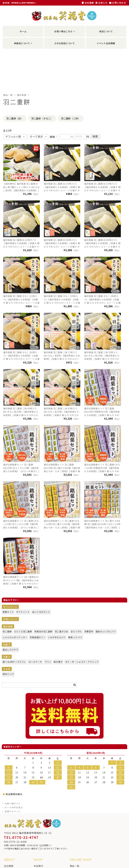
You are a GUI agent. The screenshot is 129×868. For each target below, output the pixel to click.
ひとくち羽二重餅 (22, 631)
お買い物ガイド (13, 803)
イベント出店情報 (106, 43)
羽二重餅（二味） (71, 118)
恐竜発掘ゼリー (36, 637)
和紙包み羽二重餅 (42, 631)
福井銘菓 (22, 95)
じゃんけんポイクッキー (13, 637)
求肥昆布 (88, 631)
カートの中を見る (14, 807)
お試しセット (10, 619)
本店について (106, 31)
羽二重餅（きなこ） (42, 118)
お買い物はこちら (63, 31)
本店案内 (38, 866)
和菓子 (7, 644)
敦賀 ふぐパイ (74, 637)
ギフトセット (10, 607)
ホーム (23, 31)
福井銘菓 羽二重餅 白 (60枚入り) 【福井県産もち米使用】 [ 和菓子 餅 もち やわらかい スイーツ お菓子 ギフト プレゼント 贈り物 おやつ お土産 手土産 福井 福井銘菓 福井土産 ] (102, 247)
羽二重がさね (60, 631)
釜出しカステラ (9, 650)
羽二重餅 (6, 631)
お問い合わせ (118, 3)
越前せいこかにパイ (104, 631)
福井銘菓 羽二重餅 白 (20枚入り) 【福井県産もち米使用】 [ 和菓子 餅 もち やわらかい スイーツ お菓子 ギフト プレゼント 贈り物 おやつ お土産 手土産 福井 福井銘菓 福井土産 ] (21, 247)
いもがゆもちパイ (56, 637)
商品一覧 (8, 95)
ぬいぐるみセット (40, 612)
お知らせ (102, 3)
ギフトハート (22, 612)
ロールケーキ (34, 662)
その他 (7, 669)
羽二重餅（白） (15, 118)
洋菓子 (7, 657)
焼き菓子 (57, 662)
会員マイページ (13, 811)
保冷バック (7, 674)
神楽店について (22, 43)
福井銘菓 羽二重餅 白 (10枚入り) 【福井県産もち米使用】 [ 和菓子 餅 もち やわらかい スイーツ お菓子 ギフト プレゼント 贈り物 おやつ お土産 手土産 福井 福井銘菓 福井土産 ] (62, 190)
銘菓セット (7, 612)
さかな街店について (64, 43)
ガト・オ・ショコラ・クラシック (79, 662)
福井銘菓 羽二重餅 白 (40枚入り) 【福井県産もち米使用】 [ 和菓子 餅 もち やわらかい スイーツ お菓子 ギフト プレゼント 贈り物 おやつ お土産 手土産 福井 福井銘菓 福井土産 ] (62, 247)
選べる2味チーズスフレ (13, 662)
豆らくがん (75, 631)
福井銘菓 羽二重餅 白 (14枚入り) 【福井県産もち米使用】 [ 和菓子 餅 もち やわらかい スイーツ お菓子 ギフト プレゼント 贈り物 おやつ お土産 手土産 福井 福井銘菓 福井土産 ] (102, 190)
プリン (47, 662)
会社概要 (88, 3)
